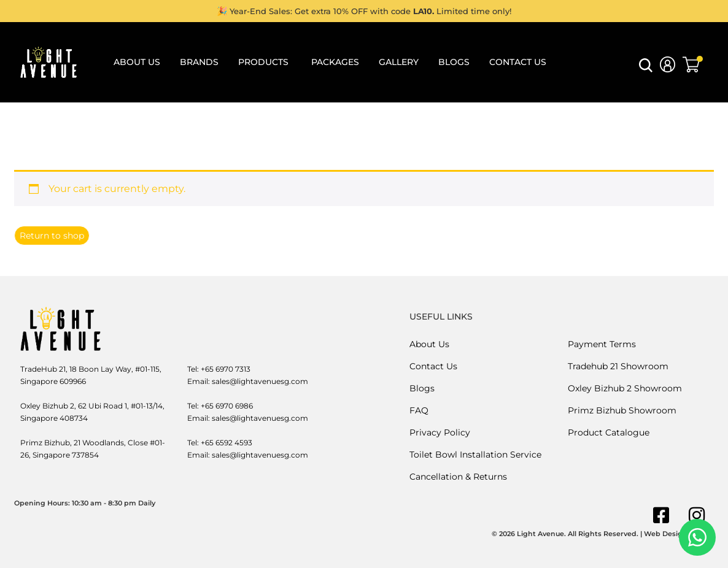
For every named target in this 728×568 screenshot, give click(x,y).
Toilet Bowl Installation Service (475, 455)
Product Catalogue (609, 432)
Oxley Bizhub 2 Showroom (625, 388)
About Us (429, 344)
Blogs (422, 388)
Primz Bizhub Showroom (622, 410)
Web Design (666, 534)
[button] (646, 69)
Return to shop (52, 236)
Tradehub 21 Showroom (618, 366)
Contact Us (433, 366)
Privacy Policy (440, 432)
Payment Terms (602, 344)
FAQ (419, 410)
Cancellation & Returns (458, 477)
